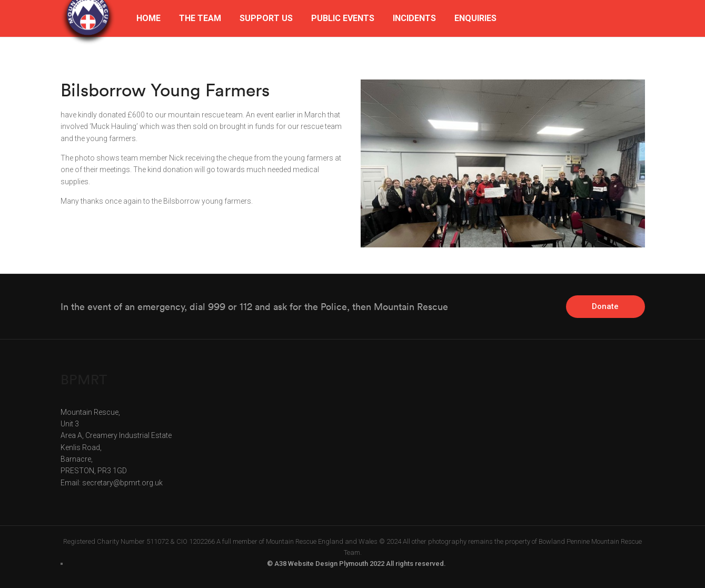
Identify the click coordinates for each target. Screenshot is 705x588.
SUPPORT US (266, 18)
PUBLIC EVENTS (343, 18)
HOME (148, 18)
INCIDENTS (414, 18)
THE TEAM (200, 18)
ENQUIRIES (475, 18)
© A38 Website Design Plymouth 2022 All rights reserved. (356, 564)
